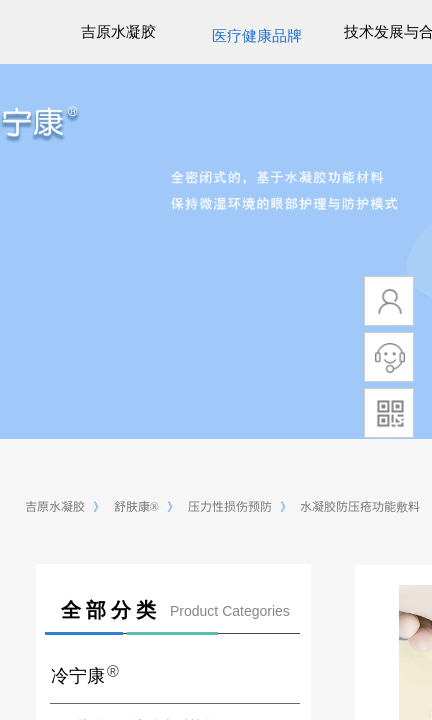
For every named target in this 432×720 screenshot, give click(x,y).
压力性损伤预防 (230, 505)
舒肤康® (136, 505)
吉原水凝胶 (55, 505)
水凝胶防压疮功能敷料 (360, 505)
